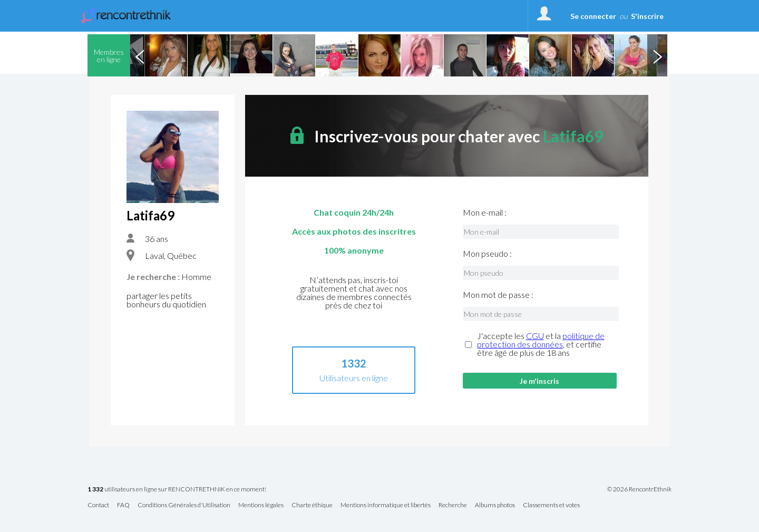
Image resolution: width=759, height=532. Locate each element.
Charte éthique (312, 505)
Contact (98, 505)
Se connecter (593, 16)
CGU (535, 336)
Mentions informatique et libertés (386, 505)
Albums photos (495, 505)
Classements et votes (551, 505)
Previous (140, 55)
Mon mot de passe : (498, 295)
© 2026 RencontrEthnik (639, 489)
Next (657, 55)
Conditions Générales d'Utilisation (184, 505)
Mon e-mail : (485, 212)
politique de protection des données (541, 340)
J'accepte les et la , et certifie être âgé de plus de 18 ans (541, 344)
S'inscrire (647, 16)
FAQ (123, 505)
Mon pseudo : (487, 254)
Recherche (453, 505)
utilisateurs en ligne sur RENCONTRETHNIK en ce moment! (177, 490)
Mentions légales (261, 505)
